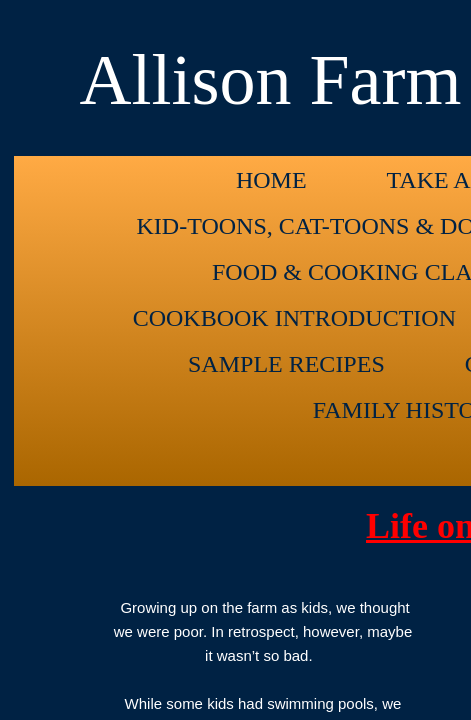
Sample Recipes (286, 364)
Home (271, 180)
